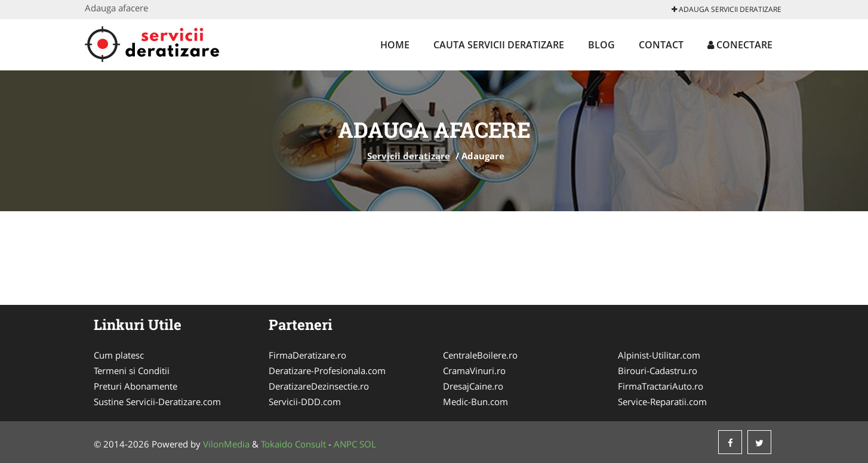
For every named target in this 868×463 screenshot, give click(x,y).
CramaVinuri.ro (474, 371)
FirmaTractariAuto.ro (661, 386)
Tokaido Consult (293, 444)
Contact (661, 45)
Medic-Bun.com (475, 402)
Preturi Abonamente (136, 386)
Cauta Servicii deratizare (499, 45)
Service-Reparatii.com (662, 402)
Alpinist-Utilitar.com (659, 355)
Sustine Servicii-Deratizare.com (157, 402)
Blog (601, 45)
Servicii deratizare (409, 156)
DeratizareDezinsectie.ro (319, 386)
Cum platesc (119, 355)
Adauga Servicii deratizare (727, 9)
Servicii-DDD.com (305, 402)
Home (395, 45)
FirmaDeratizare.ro (307, 355)
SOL (368, 444)
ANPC (345, 444)
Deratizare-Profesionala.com (327, 371)
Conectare (740, 45)
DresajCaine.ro (473, 386)
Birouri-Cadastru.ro (658, 371)
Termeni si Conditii (132, 371)
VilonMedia (226, 444)
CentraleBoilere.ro (480, 355)
